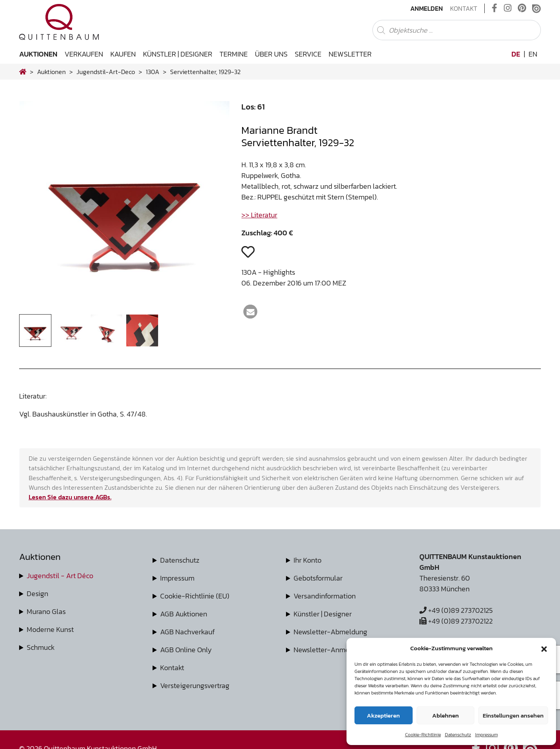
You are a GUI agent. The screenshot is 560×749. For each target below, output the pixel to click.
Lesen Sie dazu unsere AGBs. (70, 497)
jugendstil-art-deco (106, 72)
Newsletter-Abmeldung (330, 632)
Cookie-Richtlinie (423, 735)
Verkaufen (84, 54)
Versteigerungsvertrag (195, 685)
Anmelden (427, 8)
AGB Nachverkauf (187, 632)
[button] (544, 648)
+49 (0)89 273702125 (456, 610)
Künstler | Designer (178, 54)
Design (37, 594)
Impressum (487, 735)
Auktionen (38, 54)
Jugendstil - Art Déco (60, 576)
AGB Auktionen (184, 614)
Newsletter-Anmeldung (330, 650)
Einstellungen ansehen (513, 715)
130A (153, 72)
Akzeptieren (383, 715)
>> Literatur (259, 215)
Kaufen (123, 54)
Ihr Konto (307, 560)
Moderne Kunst (50, 629)
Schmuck (41, 647)
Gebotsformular (318, 578)
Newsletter (350, 54)
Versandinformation (325, 596)
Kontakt (464, 8)
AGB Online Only (186, 650)
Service (308, 54)
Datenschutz (458, 735)
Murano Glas (46, 611)
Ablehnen (445, 715)
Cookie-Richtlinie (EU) (195, 596)
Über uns (271, 54)
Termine (234, 54)
